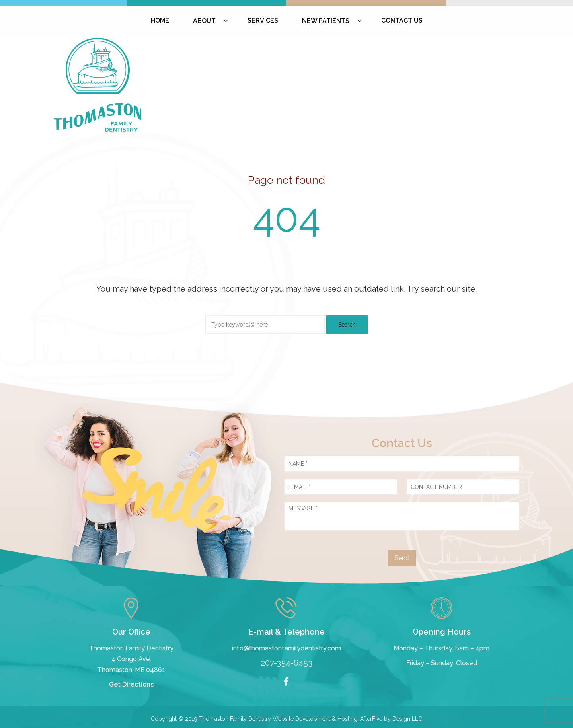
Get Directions (131, 684)
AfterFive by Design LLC (391, 719)
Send (402, 558)
